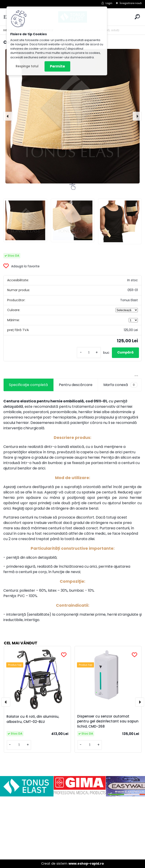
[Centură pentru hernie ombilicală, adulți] (72, 116)
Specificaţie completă (28, 385)
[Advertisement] (72, 828)
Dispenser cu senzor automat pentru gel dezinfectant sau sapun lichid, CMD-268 (108, 721)
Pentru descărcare (76, 385)
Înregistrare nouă (131, 3)
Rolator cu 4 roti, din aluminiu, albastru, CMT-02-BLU (33, 719)
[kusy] (89, 353)
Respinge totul (27, 66)
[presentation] (8, 116)
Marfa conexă (120, 385)
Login (109, 3)
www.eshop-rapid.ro (86, 864)
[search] (137, 17)
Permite (57, 66)
